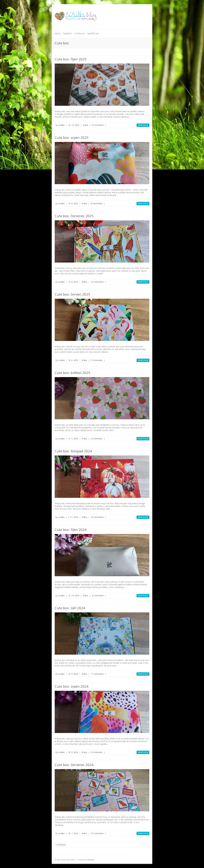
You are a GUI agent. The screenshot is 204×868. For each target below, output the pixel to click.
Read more (143, 125)
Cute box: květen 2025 (72, 373)
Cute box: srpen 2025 (72, 137)
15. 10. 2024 (74, 595)
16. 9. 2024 (73, 674)
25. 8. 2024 (73, 752)
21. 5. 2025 (73, 439)
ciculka (61, 125)
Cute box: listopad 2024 (73, 451)
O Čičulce (79, 34)
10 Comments (97, 282)
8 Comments (98, 125)
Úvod (58, 34)
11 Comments (97, 674)
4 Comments (97, 439)
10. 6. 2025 (73, 360)
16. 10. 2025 (74, 125)
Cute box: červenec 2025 (74, 216)
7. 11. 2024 (73, 517)
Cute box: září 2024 (70, 608)
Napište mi (93, 34)
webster (91, 860)
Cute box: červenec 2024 (74, 765)
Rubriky (67, 34)
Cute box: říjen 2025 (71, 59)
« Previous (61, 845)
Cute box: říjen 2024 (71, 530)
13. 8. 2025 (73, 282)
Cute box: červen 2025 (72, 294)
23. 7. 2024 (73, 833)
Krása (85, 125)
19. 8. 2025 (73, 203)
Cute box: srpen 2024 (72, 686)
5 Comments (97, 360)
